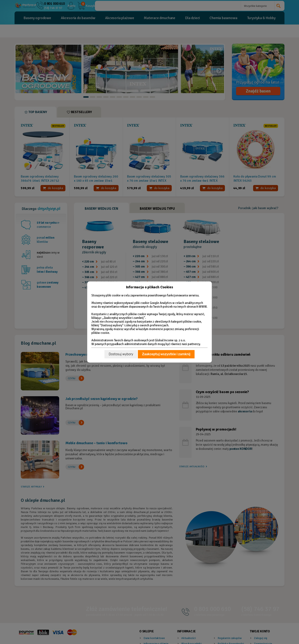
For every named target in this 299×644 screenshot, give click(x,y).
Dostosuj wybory (121, 354)
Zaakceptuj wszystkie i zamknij (166, 354)
